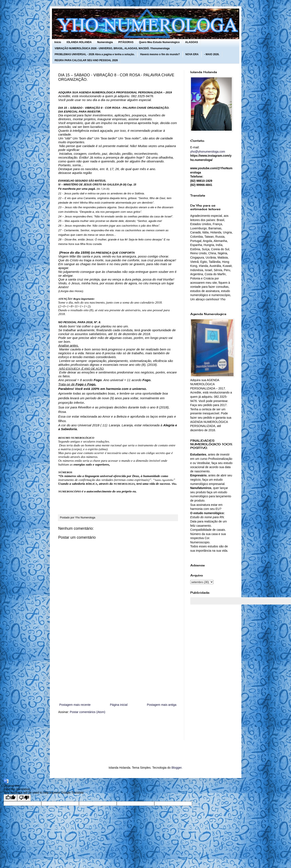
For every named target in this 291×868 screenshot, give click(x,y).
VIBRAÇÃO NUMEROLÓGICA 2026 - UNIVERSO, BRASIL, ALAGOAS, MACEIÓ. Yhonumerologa (112, 48)
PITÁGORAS (126, 42)
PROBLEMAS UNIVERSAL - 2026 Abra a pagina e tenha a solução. (95, 54)
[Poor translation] (24, 798)
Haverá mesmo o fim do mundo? (160, 54)
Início (58, 42)
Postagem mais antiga (162, 705)
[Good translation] (10, 798)
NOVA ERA (192, 54)
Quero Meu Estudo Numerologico (159, 42)
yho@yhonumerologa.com (208, 152)
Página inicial (119, 705)
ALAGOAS (192, 42)
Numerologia (105, 42)
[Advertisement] (118, 667)
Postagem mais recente (75, 705)
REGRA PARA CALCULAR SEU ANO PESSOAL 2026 (86, 60)
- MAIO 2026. (212, 54)
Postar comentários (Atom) (88, 712)
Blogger (176, 768)
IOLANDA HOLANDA (79, 42)
